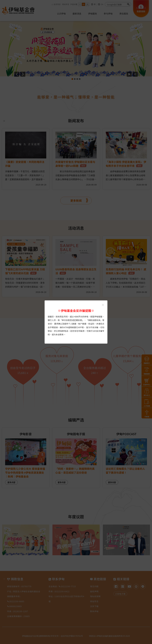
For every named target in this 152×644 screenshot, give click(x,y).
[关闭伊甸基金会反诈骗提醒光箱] (103, 305)
